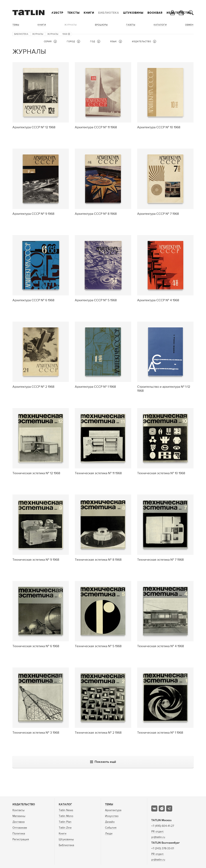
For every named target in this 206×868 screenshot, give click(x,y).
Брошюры (101, 25)
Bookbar (155, 13)
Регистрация (21, 839)
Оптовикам (20, 828)
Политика (19, 834)
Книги (89, 13)
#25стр (57, 13)
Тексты (74, 13)
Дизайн (110, 822)
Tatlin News (66, 810)
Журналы (71, 25)
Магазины (19, 816)
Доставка (19, 822)
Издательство (24, 804)
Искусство (112, 816)
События (111, 828)
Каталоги (160, 25)
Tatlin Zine (65, 828)
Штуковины (133, 13)
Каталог (65, 804)
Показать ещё (103, 762)
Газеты (131, 25)
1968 (66, 34)
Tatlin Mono (66, 816)
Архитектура (113, 810)
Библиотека (109, 13)
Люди (109, 834)
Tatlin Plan (65, 822)
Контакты (19, 810)
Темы (16, 25)
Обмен (189, 25)
